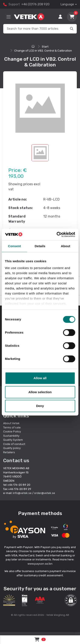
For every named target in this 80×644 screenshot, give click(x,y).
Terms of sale (12, 427)
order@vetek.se (45, 493)
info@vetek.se (22, 493)
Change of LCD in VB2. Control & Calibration (43, 51)
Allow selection (40, 392)
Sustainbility (12, 436)
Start (45, 47)
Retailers (9, 452)
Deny (40, 406)
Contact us (16, 460)
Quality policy (12, 448)
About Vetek (11, 423)
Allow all (40, 378)
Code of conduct (14, 444)
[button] (71, 600)
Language (67, 4)
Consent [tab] (14, 246)
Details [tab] (40, 246)
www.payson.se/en (40, 564)
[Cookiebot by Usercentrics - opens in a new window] (57, 234)
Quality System (13, 440)
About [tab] (65, 246)
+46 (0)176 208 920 (35, 4)
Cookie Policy (12, 431)
